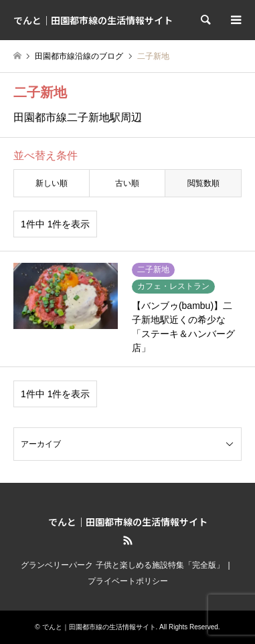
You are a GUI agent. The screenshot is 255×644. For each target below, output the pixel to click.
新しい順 (52, 183)
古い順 (127, 183)
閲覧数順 (203, 183)
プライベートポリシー (128, 581)
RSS (128, 540)
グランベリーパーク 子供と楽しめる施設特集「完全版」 (122, 565)
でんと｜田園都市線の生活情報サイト (128, 522)
